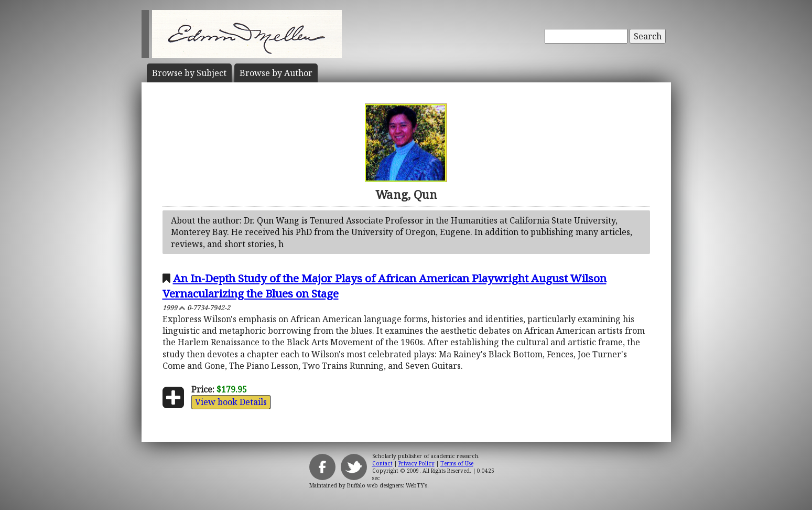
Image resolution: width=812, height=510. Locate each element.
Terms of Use (457, 463)
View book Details (231, 402)
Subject (189, 73)
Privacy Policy (416, 463)
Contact (382, 463)
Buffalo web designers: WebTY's (387, 485)
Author (276, 73)
